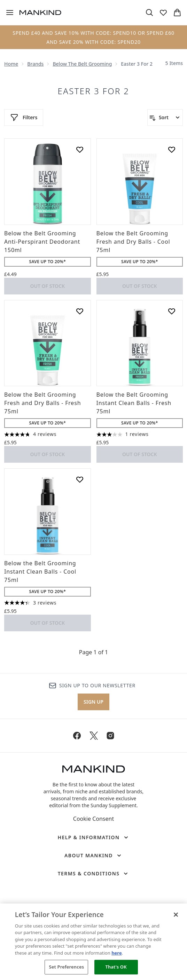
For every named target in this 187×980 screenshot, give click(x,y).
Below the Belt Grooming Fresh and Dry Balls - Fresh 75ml (42, 403)
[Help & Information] (93, 837)
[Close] (176, 915)
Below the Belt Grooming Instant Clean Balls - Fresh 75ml (134, 403)
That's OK (116, 967)
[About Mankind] (93, 856)
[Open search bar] (149, 13)
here (117, 953)
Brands (35, 64)
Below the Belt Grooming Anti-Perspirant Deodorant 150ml (42, 242)
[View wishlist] (163, 13)
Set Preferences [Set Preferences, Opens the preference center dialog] (67, 967)
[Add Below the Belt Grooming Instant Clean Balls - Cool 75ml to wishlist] (80, 479)
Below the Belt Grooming (82, 64)
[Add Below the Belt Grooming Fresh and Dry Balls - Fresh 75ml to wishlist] (80, 311)
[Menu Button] (10, 13)
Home (11, 64)
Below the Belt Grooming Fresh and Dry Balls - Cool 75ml (133, 242)
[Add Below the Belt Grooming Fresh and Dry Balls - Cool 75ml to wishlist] (172, 149)
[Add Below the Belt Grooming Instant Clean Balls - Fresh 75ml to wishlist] (172, 311)
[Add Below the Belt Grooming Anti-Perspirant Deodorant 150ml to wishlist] (80, 149)
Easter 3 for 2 (94, 91)
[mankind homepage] (40, 13)
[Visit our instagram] (110, 736)
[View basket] (177, 13)
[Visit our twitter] (94, 736)
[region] (93, 942)
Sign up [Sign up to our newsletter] (93, 702)
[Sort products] (165, 118)
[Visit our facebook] (77, 736)
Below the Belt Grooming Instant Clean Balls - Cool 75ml (40, 572)
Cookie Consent (93, 819)
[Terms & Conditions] (94, 874)
